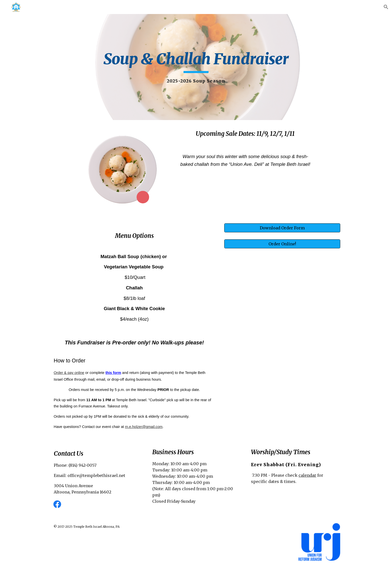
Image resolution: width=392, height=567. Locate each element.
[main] (196, 67)
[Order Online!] (282, 244)
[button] (386, 7)
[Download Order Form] (282, 228)
